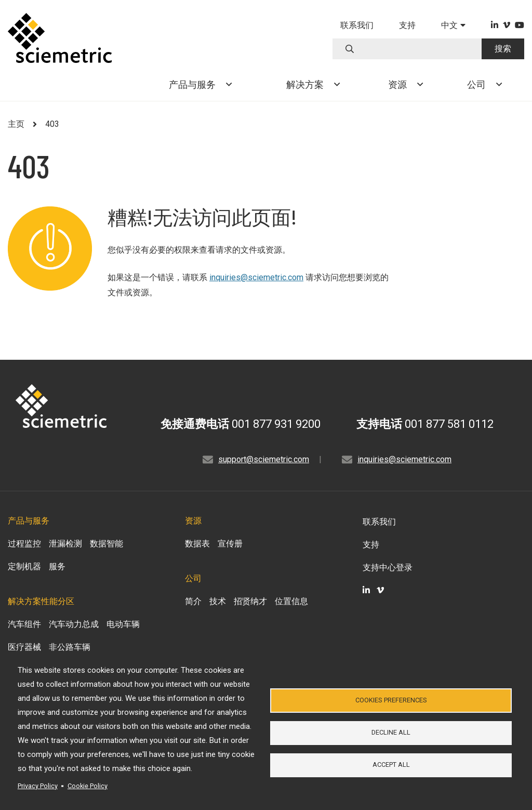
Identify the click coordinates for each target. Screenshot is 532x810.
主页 (16, 124)
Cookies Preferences (391, 699)
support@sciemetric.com (264, 459)
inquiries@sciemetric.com (256, 277)
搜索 (503, 49)
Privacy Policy (38, 786)
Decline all (391, 732)
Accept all (391, 766)
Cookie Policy (88, 786)
